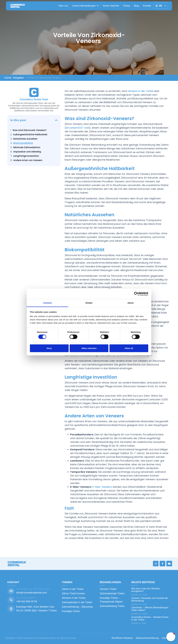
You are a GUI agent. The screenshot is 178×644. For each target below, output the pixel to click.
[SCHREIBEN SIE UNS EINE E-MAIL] (11, 591)
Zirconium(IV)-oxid (78, 128)
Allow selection (89, 348)
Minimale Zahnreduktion (27, 147)
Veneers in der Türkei (140, 91)
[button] (56, 120)
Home (8, 78)
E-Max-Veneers (102, 487)
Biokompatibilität (23, 143)
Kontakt (147, 6)
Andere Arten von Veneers (28, 160)
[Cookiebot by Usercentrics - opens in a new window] (136, 294)
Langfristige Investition (26, 156)
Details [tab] (89, 303)
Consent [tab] (48, 303)
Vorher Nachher (111, 6)
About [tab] (131, 303)
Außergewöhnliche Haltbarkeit (30, 134)
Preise (127, 6)
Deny (49, 348)
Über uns (63, 6)
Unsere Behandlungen (85, 6)
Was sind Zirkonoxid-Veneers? (30, 130)
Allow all (129, 348)
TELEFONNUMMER (26, 598)
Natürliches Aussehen (25, 139)
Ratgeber (19, 78)
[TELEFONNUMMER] (11, 600)
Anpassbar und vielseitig (27, 152)
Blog (136, 6)
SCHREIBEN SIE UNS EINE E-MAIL (33, 589)
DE (162, 6)
